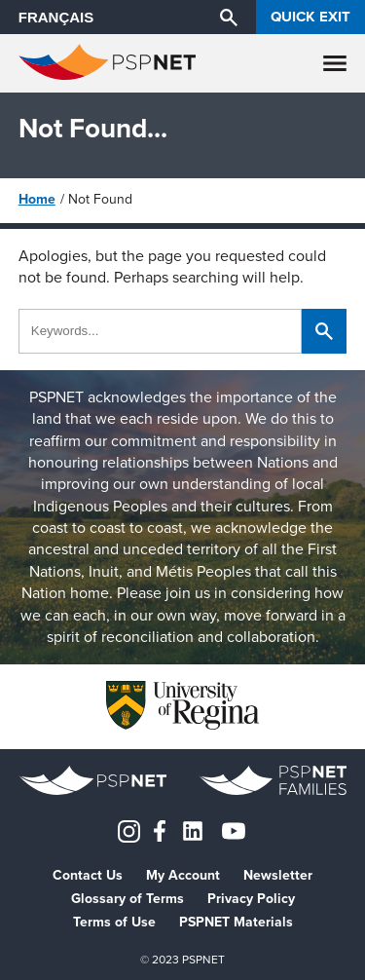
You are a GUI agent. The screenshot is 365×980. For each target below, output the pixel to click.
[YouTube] (234, 829)
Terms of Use (114, 923)
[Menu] (335, 63)
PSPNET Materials (236, 923)
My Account (183, 876)
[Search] (229, 17)
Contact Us (88, 876)
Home (37, 199)
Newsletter (278, 876)
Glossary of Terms (128, 899)
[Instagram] (129, 829)
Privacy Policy (251, 899)
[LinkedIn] (193, 829)
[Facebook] (160, 829)
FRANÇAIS (56, 17)
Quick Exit (310, 17)
